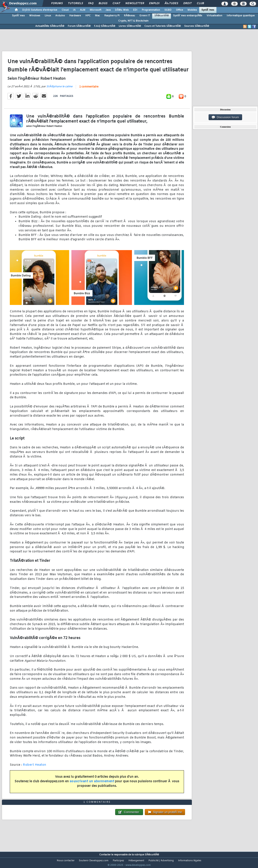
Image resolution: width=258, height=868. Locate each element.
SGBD (168, 10)
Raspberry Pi (112, 16)
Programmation (151, 10)
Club (200, 3)
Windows (35, 16)
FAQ (91, 3)
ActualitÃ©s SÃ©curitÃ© (50, 26)
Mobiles (192, 10)
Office (180, 10)
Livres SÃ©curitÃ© (130, 26)
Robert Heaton (35, 768)
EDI (135, 10)
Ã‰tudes (171, 3)
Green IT (145, 16)
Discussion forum (225, 117)
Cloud (65, 10)
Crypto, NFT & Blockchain (133, 21)
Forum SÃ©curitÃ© (79, 26)
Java (108, 10)
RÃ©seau (129, 16)
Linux (48, 16)
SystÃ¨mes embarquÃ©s (188, 16)
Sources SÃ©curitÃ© (197, 26)
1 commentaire (89, 90)
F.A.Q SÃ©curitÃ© (105, 26)
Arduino (60, 16)
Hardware (75, 16)
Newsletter (135, 3)
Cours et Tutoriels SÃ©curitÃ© (163, 26)
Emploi (154, 3)
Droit (187, 3)
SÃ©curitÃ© (162, 16)
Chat (116, 3)
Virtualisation (214, 16)
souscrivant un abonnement (92, 784)
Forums (57, 3)
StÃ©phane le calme (59, 89)
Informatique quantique (241, 16)
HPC (88, 16)
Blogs (103, 3)
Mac (97, 16)
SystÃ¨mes (208, 10)
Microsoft (95, 10)
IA (74, 10)
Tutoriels (75, 3)
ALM (83, 10)
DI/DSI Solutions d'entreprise (40, 10)
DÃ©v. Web (122, 10)
